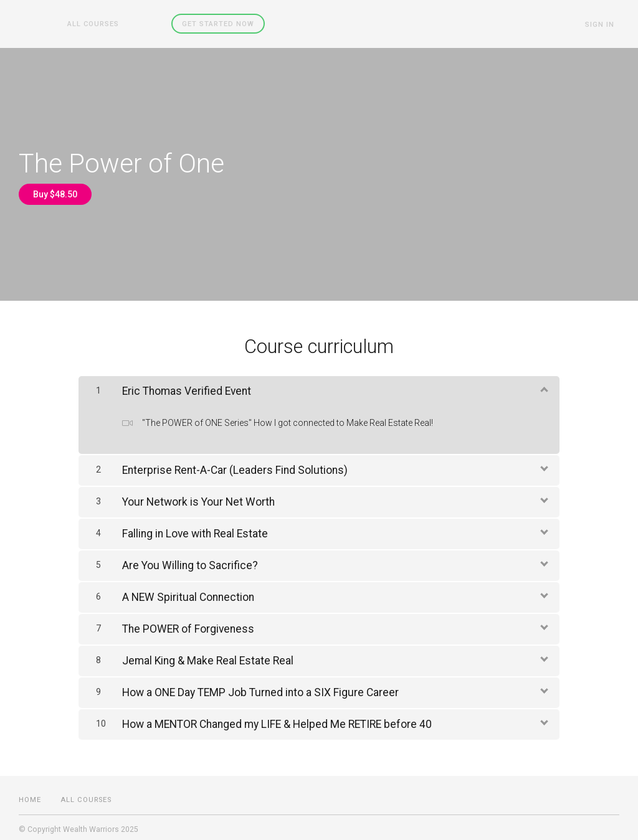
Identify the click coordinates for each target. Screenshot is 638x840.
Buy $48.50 (55, 194)
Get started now (199, 23)
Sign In (605, 24)
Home (30, 795)
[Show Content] (543, 384)
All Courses (88, 23)
